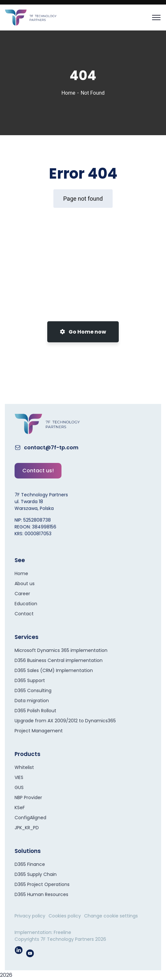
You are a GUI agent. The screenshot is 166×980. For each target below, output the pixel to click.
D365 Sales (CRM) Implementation (54, 670)
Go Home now (83, 332)
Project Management (39, 731)
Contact (24, 614)
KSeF (20, 808)
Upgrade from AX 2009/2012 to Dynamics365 (65, 721)
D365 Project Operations (42, 884)
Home (68, 93)
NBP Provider (28, 797)
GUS (19, 787)
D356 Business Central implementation (59, 660)
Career (22, 594)
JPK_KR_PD (27, 828)
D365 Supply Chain (36, 874)
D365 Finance (30, 864)
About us (25, 584)
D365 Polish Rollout (35, 711)
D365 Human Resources (41, 894)
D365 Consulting (33, 691)
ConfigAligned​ (30, 818)
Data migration (32, 701)
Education (26, 604)
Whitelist (24, 767)
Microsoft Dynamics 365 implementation (61, 650)
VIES (19, 777)
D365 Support (30, 680)
